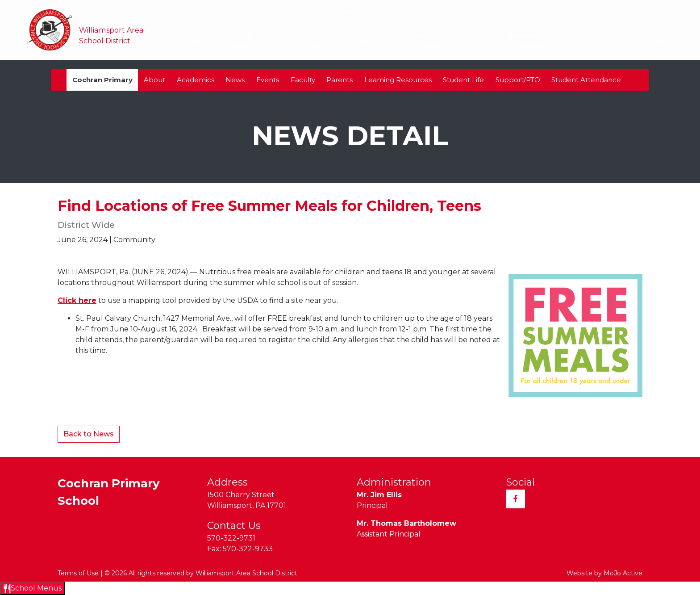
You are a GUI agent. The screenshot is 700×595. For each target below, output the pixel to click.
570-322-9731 (231, 538)
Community (465, 11)
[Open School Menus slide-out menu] (33, 588)
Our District (244, 41)
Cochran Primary (102, 80)
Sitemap (614, 11)
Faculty (303, 80)
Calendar (364, 40)
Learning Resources (398, 80)
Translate (304, 11)
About (154, 80)
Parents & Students (529, 41)
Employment (517, 11)
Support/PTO (518, 80)
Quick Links (663, 11)
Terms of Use (78, 573)
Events (268, 80)
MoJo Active (623, 573)
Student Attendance (586, 80)
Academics (196, 80)
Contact (650, 40)
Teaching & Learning (435, 41)
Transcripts (417, 11)
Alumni (376, 11)
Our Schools (308, 41)
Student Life (463, 80)
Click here (77, 300)
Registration (570, 11)
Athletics (601, 41)
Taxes (345, 11)
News (235, 80)
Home (194, 40)
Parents (340, 80)
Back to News (89, 434)
